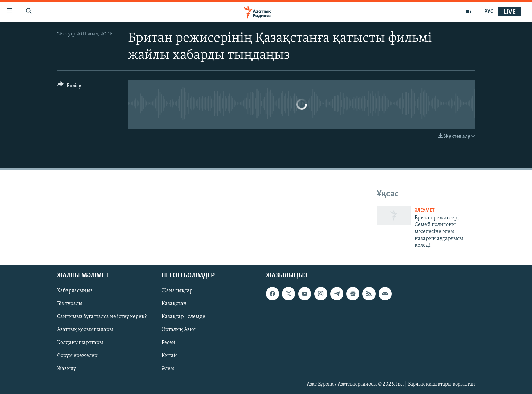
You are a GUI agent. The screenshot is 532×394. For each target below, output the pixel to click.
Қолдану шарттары (80, 342)
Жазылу (66, 368)
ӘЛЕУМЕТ (425, 211)
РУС (489, 12)
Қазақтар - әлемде (183, 317)
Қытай (169, 355)
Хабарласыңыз (75, 291)
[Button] (69, 87)
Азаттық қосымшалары (85, 330)
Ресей (168, 342)
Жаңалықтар (177, 291)
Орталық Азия (179, 330)
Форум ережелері (78, 355)
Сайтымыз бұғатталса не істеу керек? (102, 317)
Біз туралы (70, 304)
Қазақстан (174, 304)
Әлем (168, 368)
